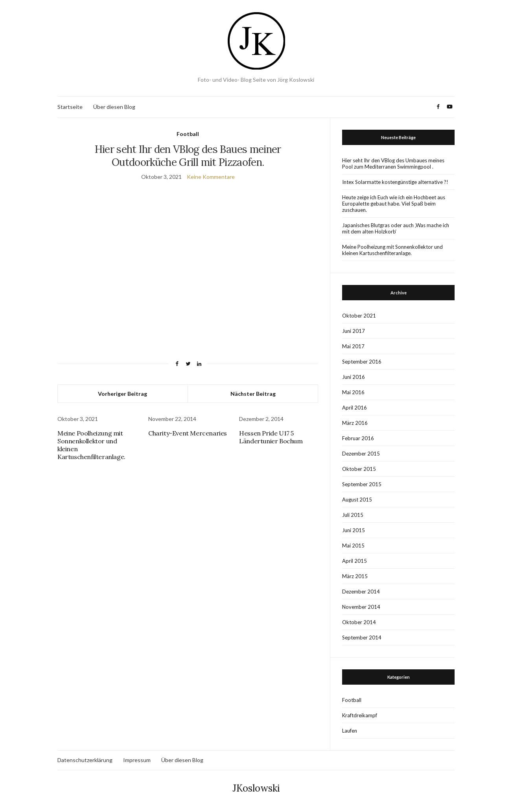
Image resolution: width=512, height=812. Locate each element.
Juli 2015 (353, 515)
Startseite (70, 107)
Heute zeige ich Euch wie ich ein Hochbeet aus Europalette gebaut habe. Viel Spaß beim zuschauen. (394, 204)
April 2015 (355, 561)
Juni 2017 (354, 331)
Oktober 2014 (359, 622)
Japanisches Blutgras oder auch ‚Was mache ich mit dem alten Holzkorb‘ (396, 228)
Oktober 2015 (359, 469)
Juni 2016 (354, 377)
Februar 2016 (358, 438)
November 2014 (361, 607)
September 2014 (362, 637)
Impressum (137, 760)
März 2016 (355, 423)
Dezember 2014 (361, 592)
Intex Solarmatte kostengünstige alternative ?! (395, 182)
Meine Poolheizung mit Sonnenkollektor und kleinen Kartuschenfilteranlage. (392, 250)
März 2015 (355, 576)
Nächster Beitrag (253, 394)
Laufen (350, 731)
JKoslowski (256, 788)
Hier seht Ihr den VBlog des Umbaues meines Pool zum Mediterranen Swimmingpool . (393, 164)
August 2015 (357, 500)
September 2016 (362, 362)
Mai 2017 (353, 346)
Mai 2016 (353, 392)
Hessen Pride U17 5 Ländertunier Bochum (271, 437)
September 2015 (362, 484)
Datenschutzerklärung (85, 760)
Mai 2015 (353, 546)
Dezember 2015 (361, 454)
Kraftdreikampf (360, 715)
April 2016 (355, 408)
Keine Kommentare (211, 177)
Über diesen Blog (114, 107)
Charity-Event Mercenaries (188, 433)
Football (188, 134)
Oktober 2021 (359, 316)
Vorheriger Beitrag (122, 394)
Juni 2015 (354, 530)
